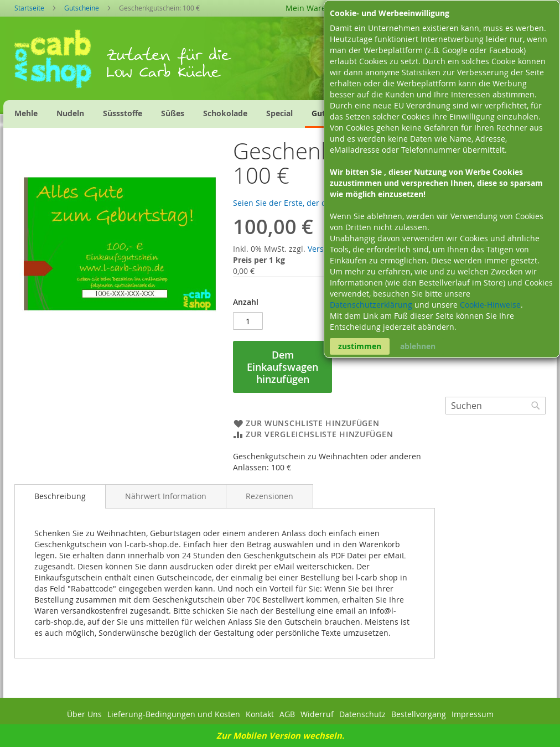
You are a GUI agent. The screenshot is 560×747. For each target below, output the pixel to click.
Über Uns (84, 714)
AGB (287, 714)
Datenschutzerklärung (372, 305)
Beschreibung (60, 496)
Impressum (473, 714)
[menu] (211, 114)
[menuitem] (26, 113)
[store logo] (60, 63)
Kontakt (260, 714)
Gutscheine (82, 8)
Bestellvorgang (419, 714)
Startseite (29, 8)
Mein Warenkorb (317, 8)
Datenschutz (362, 714)
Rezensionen (269, 496)
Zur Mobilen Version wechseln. (280, 736)
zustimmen (360, 346)
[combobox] (496, 406)
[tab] (60, 496)
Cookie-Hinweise (490, 305)
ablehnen (418, 346)
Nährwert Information (166, 496)
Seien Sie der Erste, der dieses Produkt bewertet (322, 203)
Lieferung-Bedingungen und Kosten (174, 714)
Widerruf (317, 714)
